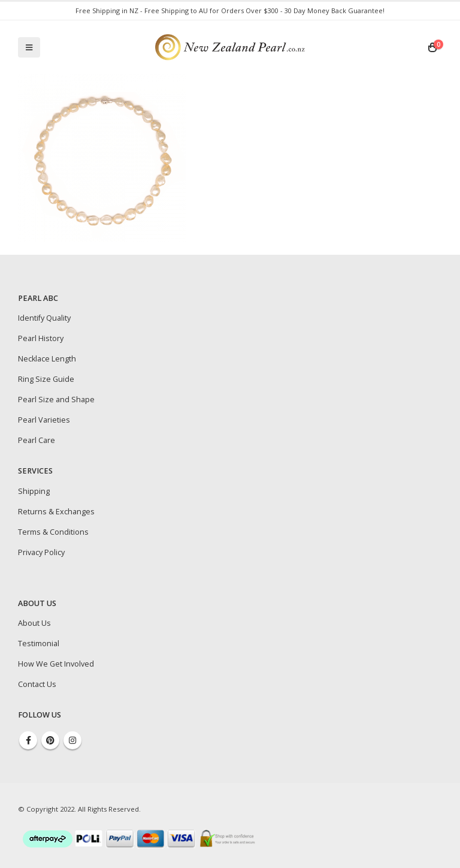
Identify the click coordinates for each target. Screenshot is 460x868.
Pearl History (41, 338)
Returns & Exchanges (56, 512)
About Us (34, 623)
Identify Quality (44, 318)
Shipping (34, 491)
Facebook (28, 740)
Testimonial (39, 644)
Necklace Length (47, 359)
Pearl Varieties (44, 420)
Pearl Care (37, 440)
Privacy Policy (41, 552)
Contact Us (37, 684)
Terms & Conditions (53, 532)
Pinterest (50, 740)
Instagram (72, 740)
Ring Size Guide (46, 379)
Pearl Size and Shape (56, 400)
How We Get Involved (56, 664)
